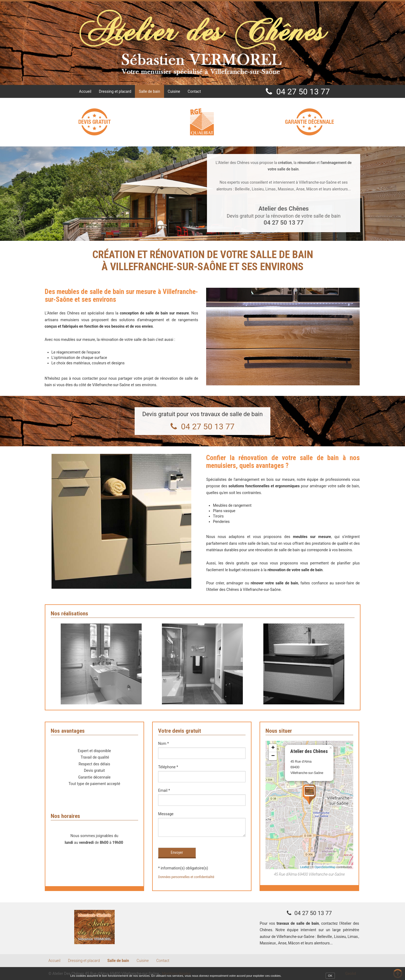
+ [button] (273, 748)
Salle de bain (149, 91)
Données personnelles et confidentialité (186, 877)
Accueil (85, 91)
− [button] (273, 756)
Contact (194, 91)
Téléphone (168, 767)
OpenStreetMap (325, 867)
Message (166, 814)
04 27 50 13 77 (303, 92)
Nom (164, 743)
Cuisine (174, 91)
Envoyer (177, 852)
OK (330, 976)
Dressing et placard (115, 91)
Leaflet (304, 867)
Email (164, 790)
